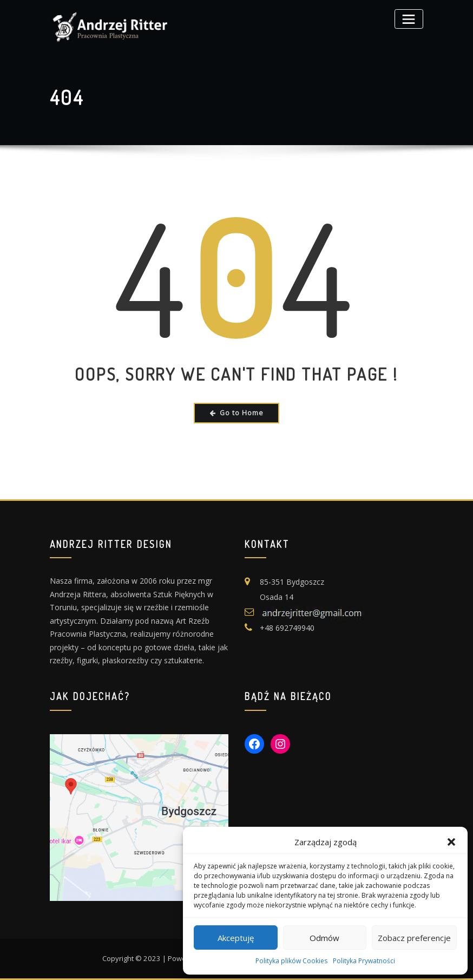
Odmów (324, 938)
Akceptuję (236, 938)
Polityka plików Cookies (291, 961)
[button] (451, 842)
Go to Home (236, 413)
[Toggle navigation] (409, 19)
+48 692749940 (287, 628)
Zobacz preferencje (414, 938)
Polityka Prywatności (364, 961)
